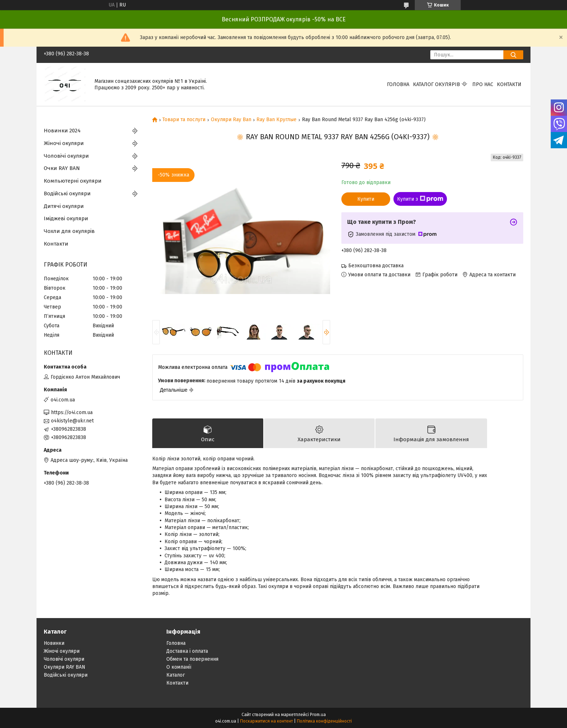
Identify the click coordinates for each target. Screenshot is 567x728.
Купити (366, 199)
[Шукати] (513, 55)
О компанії (179, 667)
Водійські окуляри (67, 193)
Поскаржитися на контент (267, 721)
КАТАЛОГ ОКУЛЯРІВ (436, 84)
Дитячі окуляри (64, 206)
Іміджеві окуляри (66, 218)
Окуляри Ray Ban (231, 120)
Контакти (509, 84)
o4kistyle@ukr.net (72, 421)
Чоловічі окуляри (66, 156)
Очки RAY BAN (62, 168)
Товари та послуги (184, 120)
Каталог (176, 675)
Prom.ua (318, 715)
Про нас (483, 84)
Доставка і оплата (187, 651)
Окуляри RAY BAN (65, 667)
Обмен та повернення (192, 659)
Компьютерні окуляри (73, 181)
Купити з (420, 199)
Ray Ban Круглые (276, 120)
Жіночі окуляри (64, 143)
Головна (398, 84)
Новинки (54, 643)
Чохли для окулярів (69, 231)
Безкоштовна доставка (376, 266)
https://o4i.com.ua (72, 412)
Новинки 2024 (62, 131)
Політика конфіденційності (324, 721)
